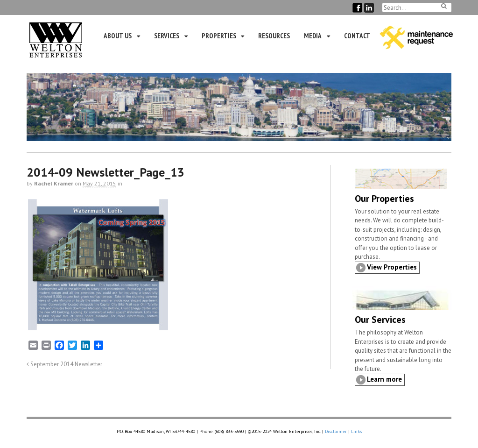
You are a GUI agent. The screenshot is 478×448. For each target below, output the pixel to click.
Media (313, 36)
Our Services (380, 320)
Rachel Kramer (54, 183)
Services (167, 36)
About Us (118, 36)
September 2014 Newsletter (64, 364)
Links (356, 431)
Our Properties (384, 199)
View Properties (392, 267)
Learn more (384, 379)
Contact (357, 36)
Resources (274, 36)
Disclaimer (336, 431)
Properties (219, 36)
